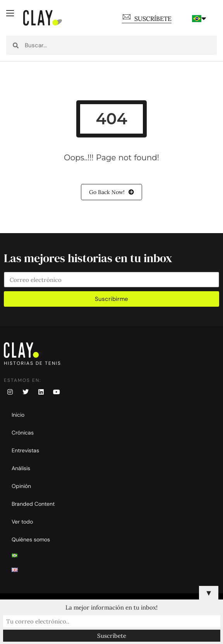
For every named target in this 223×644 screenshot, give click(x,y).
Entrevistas (25, 450)
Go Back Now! (111, 192)
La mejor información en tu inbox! (111, 607)
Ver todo (22, 522)
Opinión (21, 486)
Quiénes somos (31, 539)
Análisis (21, 468)
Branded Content (33, 504)
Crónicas (23, 433)
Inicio (18, 415)
